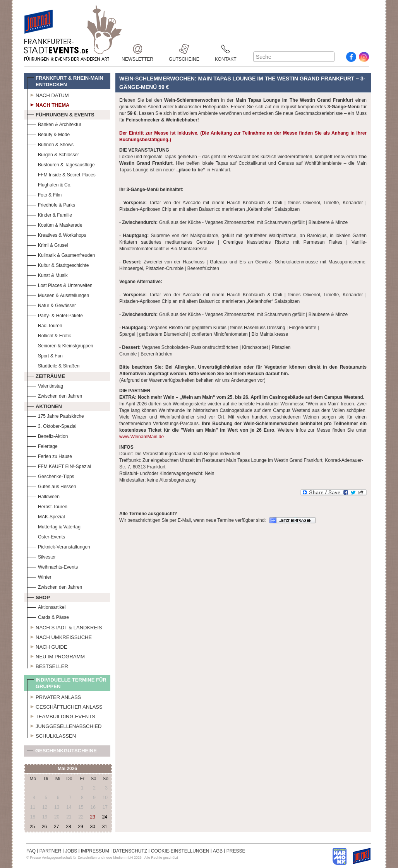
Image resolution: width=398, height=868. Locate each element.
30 (92, 827)
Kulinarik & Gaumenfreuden (61, 254)
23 (92, 817)
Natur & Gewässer (51, 305)
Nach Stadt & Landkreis (64, 627)
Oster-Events (46, 536)
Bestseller (48, 665)
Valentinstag (45, 385)
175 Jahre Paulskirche (56, 415)
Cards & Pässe (48, 616)
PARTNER (50, 851)
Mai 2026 (67, 769)
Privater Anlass (54, 696)
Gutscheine (184, 49)
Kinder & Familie (50, 214)
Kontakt (226, 49)
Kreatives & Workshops (57, 234)
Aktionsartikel (46, 606)
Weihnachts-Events (52, 566)
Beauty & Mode (48, 134)
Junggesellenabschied (64, 725)
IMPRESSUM (95, 851)
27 (56, 827)
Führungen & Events (61, 114)
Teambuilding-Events (61, 716)
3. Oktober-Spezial (52, 425)
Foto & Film (44, 194)
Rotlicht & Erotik (49, 335)
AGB (218, 851)
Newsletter (137, 49)
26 (44, 827)
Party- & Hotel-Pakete (55, 315)
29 (80, 827)
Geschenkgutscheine (62, 752)
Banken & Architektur (54, 124)
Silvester (41, 556)
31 (105, 827)
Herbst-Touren (47, 506)
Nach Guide (47, 646)
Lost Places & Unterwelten (60, 284)
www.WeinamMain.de (142, 437)
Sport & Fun (45, 355)
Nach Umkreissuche (59, 636)
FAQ (31, 851)
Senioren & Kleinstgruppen (60, 345)
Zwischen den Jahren (55, 395)
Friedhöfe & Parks (51, 204)
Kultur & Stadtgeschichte (58, 264)
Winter (39, 576)
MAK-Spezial (46, 516)
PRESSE (236, 851)
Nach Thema (48, 104)
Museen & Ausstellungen (58, 295)
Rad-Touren (45, 325)
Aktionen (45, 405)
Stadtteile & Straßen (53, 365)
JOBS (71, 851)
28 (68, 827)
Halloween (43, 496)
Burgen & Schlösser (53, 154)
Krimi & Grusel (47, 244)
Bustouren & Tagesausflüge (61, 164)
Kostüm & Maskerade (55, 224)
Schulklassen (51, 735)
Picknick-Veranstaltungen (59, 546)
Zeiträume (46, 375)
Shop (39, 596)
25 (32, 827)
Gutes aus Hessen (52, 486)
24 (105, 817)
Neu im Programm (56, 656)
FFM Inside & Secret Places (61, 174)
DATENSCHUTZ (130, 851)
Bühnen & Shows (50, 144)
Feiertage (42, 445)
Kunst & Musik (47, 274)
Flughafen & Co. (49, 184)
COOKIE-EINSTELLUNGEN (180, 851)
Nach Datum (48, 94)
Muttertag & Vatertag (54, 526)
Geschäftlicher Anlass (65, 706)
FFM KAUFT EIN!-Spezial (59, 466)
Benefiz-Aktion (47, 435)
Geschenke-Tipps (51, 476)
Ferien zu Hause (50, 455)
